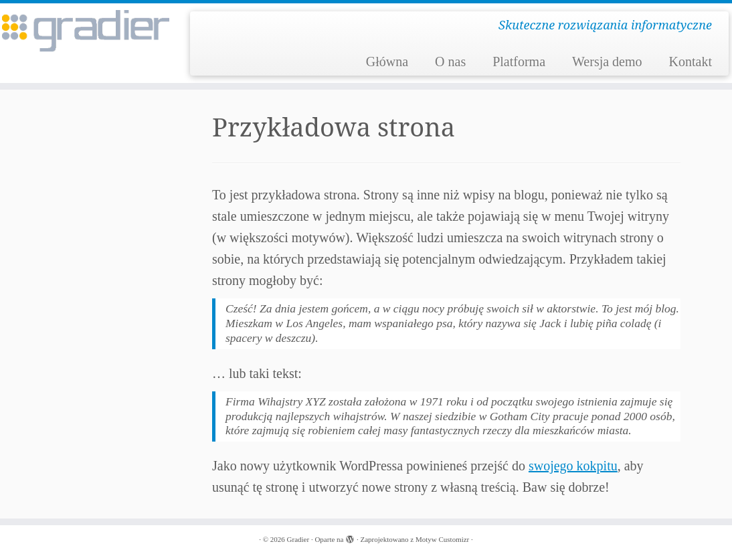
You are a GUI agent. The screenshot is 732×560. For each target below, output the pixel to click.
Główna (387, 62)
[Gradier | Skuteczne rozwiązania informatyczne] (86, 31)
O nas (450, 62)
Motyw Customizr (442, 539)
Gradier (298, 539)
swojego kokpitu (573, 466)
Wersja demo (607, 62)
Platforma (519, 62)
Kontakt (691, 62)
